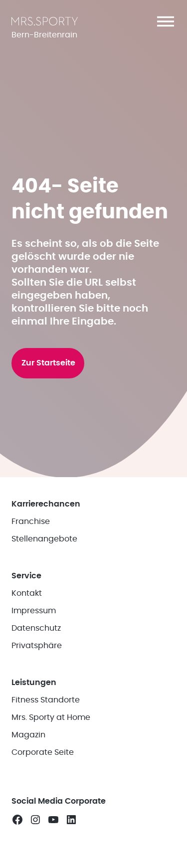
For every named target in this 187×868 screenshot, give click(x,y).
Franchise (31, 521)
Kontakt (27, 593)
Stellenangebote (44, 539)
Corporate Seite (43, 752)
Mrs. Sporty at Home (51, 717)
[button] (166, 21)
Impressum (34, 611)
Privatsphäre (37, 646)
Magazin (28, 735)
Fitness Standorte (46, 700)
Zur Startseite (48, 363)
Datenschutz (36, 628)
